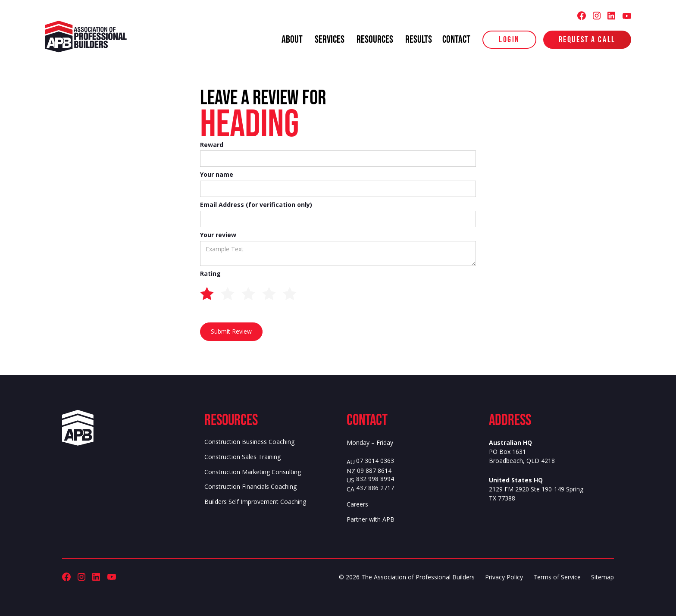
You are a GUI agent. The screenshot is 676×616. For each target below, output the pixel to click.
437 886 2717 (375, 488)
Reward (212, 145)
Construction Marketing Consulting (253, 472)
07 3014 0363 (375, 461)
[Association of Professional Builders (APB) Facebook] (582, 16)
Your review (218, 235)
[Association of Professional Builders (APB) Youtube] (627, 16)
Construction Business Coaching (249, 442)
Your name (217, 175)
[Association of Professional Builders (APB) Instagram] (597, 16)
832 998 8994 (375, 479)
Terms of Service (557, 577)
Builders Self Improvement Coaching (255, 502)
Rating (210, 274)
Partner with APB (371, 519)
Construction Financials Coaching (250, 487)
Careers (357, 504)
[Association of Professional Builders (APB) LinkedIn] (611, 16)
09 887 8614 (374, 471)
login (509, 40)
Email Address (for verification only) (256, 205)
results (419, 40)
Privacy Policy (504, 577)
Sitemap (602, 577)
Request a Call (587, 40)
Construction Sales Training (243, 457)
